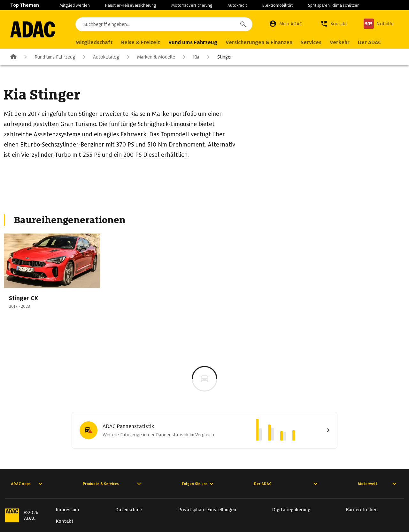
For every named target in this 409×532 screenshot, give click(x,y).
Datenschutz (129, 510)
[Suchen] (243, 24)
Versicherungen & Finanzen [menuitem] (259, 42)
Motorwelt (378, 484)
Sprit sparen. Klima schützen (334, 5)
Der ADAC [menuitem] (370, 42)
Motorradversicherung (192, 5)
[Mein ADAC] (286, 24)
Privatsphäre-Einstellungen (207, 510)
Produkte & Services (113, 484)
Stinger (218, 57)
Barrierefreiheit (362, 510)
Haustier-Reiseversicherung (131, 5)
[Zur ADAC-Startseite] (33, 29)
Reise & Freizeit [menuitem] (141, 42)
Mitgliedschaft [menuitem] (94, 42)
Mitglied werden (75, 5)
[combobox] (164, 24)
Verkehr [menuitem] (340, 42)
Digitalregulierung (291, 510)
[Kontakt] (334, 24)
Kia (190, 57)
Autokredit (237, 5)
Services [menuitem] (311, 42)
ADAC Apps (27, 484)
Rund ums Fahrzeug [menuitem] (193, 42)
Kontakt (65, 521)
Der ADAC (287, 484)
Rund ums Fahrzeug (48, 57)
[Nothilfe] (379, 24)
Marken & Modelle (150, 57)
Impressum (68, 510)
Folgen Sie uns (199, 484)
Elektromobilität (278, 5)
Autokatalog (100, 57)
